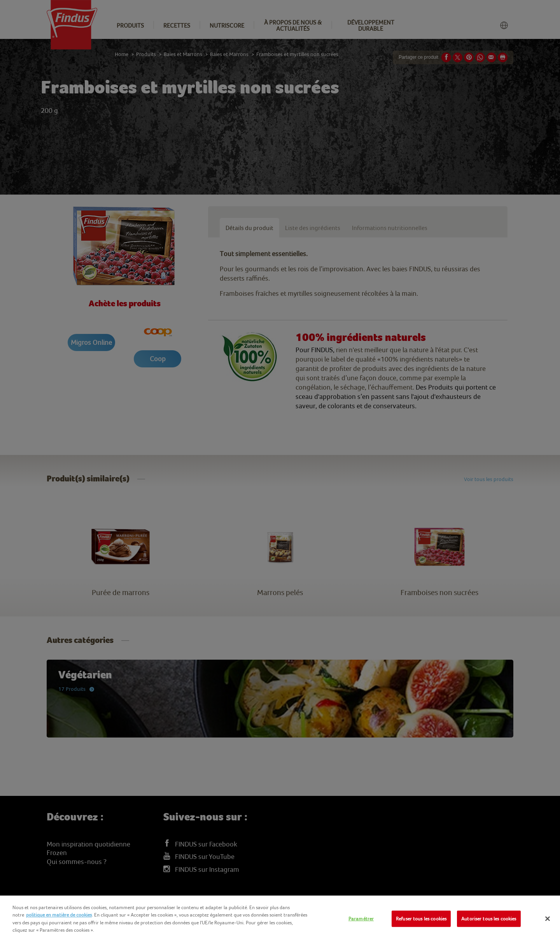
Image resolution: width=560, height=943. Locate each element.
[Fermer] (548, 919)
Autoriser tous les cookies (489, 919)
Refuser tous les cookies (421, 919)
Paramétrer (361, 919)
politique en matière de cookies (59, 915)
